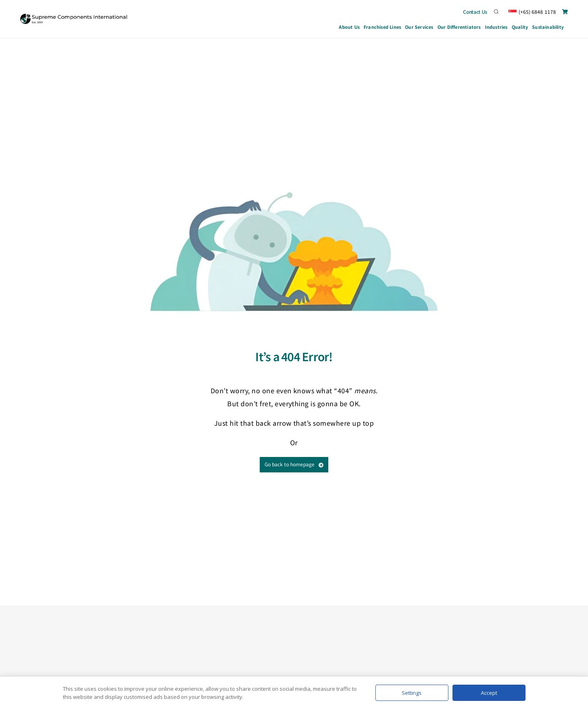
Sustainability (548, 27)
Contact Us (475, 12)
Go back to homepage (294, 464)
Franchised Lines (382, 27)
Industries (496, 28)
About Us (349, 27)
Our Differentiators (459, 27)
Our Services (419, 28)
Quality (520, 27)
